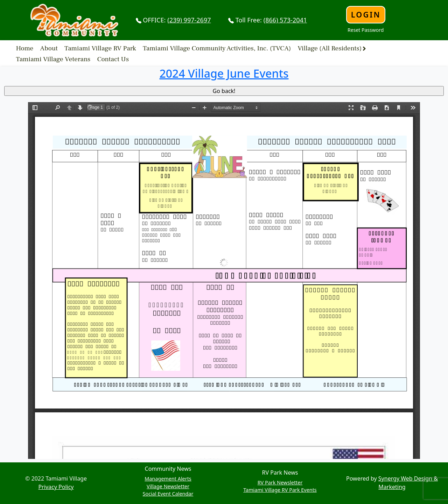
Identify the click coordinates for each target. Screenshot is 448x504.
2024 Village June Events (224, 73)
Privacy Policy (56, 487)
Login (366, 15)
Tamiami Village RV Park (100, 48)
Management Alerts (168, 479)
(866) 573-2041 (285, 20)
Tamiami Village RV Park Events (280, 490)
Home (25, 48)
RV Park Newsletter (280, 482)
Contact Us (113, 59)
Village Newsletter (168, 486)
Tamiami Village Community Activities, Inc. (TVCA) (217, 48)
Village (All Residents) (330, 48)
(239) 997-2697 (189, 20)
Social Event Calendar (168, 494)
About (49, 48)
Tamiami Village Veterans (53, 59)
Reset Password (366, 30)
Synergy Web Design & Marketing (408, 483)
